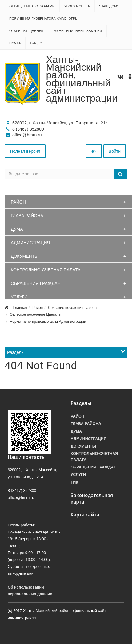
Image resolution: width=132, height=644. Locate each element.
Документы (25, 256)
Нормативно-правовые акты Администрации (48, 322)
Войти (115, 151)
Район (18, 202)
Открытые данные (27, 31)
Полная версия (25, 151)
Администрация (30, 243)
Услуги (19, 297)
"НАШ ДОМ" (109, 6)
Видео (36, 43)
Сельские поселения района (72, 308)
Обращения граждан (36, 283)
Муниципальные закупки (78, 31)
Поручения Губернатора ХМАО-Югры (44, 18)
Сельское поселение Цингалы (36, 314)
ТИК (74, 482)
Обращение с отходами (32, 6)
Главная (20, 308)
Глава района (27, 216)
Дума (17, 229)
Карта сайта (85, 515)
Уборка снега (77, 6)
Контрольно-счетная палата (46, 270)
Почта (15, 43)
